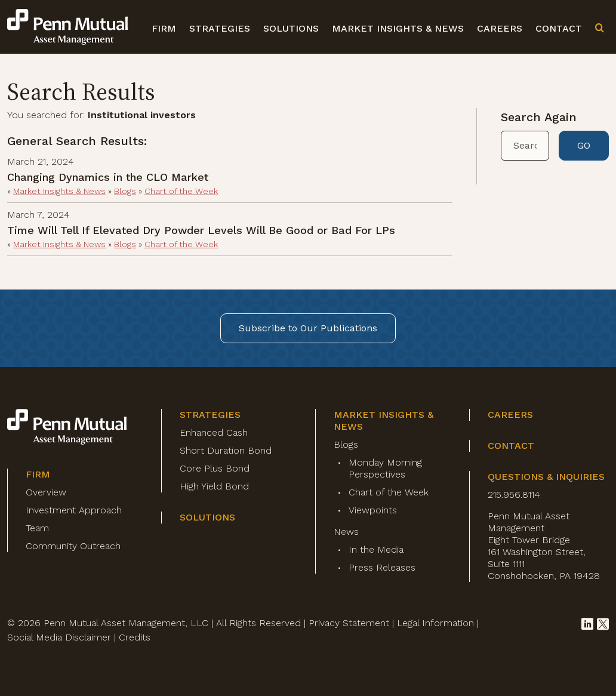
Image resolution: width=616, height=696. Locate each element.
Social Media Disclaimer (59, 637)
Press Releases (382, 567)
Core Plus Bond (215, 468)
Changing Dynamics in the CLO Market (108, 177)
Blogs (125, 191)
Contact (559, 28)
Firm (164, 28)
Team (37, 528)
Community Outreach (73, 546)
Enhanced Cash (214, 432)
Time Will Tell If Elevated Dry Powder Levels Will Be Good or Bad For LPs (201, 230)
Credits (135, 637)
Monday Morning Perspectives (385, 468)
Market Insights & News (398, 28)
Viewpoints (373, 510)
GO (584, 145)
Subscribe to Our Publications (308, 328)
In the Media (376, 549)
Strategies (220, 28)
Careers (500, 28)
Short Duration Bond (226, 450)
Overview (46, 492)
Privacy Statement (349, 623)
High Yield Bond (214, 486)
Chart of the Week (181, 191)
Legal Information (435, 623)
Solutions (291, 28)
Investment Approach (74, 510)
